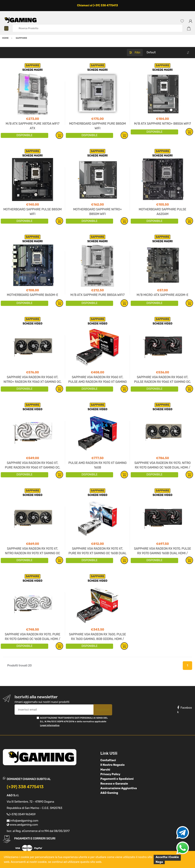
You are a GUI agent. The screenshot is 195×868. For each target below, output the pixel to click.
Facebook (184, 710)
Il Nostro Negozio (113, 765)
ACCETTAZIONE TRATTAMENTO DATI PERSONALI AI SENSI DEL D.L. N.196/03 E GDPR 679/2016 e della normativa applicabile (74, 722)
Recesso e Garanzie (114, 784)
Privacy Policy (110, 774)
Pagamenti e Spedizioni (117, 779)
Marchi (105, 770)
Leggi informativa (50, 725)
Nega (159, 862)
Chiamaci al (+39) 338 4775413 (98, 5)
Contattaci (108, 760)
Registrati (103, 710)
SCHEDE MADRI (33, 70)
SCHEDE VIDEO (32, 324)
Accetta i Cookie (167, 857)
